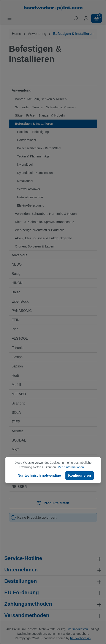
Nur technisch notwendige (39, 475)
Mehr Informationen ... (72, 467)
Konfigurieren (80, 475)
